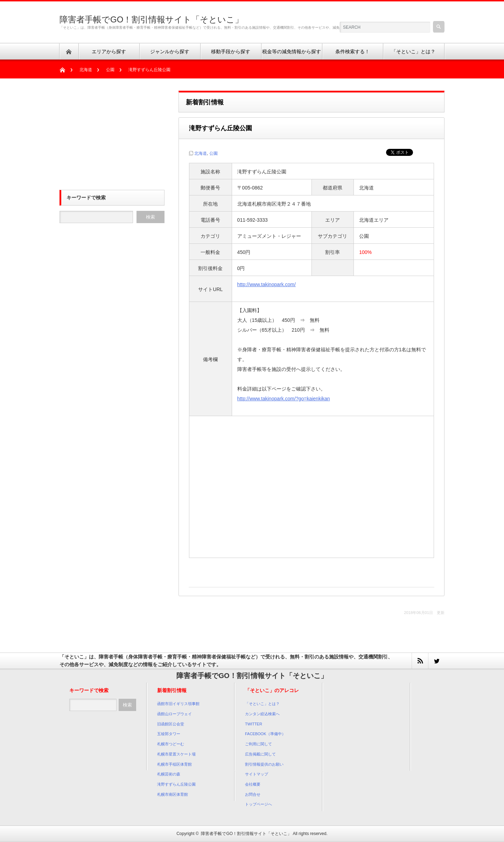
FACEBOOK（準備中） (265, 734)
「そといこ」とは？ (262, 704)
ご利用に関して (258, 744)
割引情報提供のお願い (264, 764)
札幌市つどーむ (171, 744)
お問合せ (253, 794)
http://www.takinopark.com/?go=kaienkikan (284, 399)
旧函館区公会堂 (171, 724)
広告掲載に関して (260, 754)
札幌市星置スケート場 (176, 754)
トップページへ (258, 804)
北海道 (86, 70)
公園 (110, 70)
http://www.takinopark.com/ (267, 284)
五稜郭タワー (169, 734)
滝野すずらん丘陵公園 (176, 784)
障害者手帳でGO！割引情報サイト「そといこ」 (151, 19)
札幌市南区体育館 (173, 794)
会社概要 (253, 784)
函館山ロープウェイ (174, 714)
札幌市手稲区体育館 (174, 764)
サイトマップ (257, 774)
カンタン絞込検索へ (262, 714)
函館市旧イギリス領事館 (178, 704)
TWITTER (254, 724)
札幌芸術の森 (169, 774)
